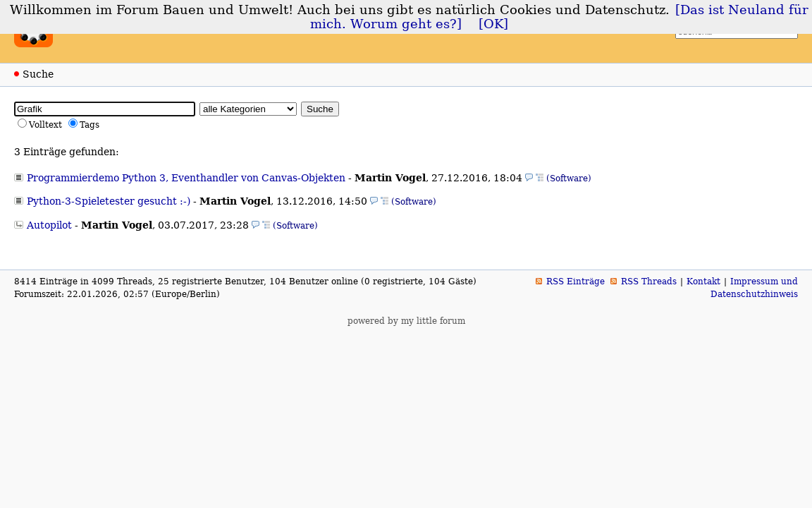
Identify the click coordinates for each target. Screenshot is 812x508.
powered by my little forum (406, 321)
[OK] (493, 24)
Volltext (45, 125)
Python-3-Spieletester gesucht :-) (109, 201)
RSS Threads (649, 282)
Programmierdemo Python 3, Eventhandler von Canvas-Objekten (186, 178)
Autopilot (49, 225)
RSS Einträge (576, 282)
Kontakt (703, 282)
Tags (90, 125)
